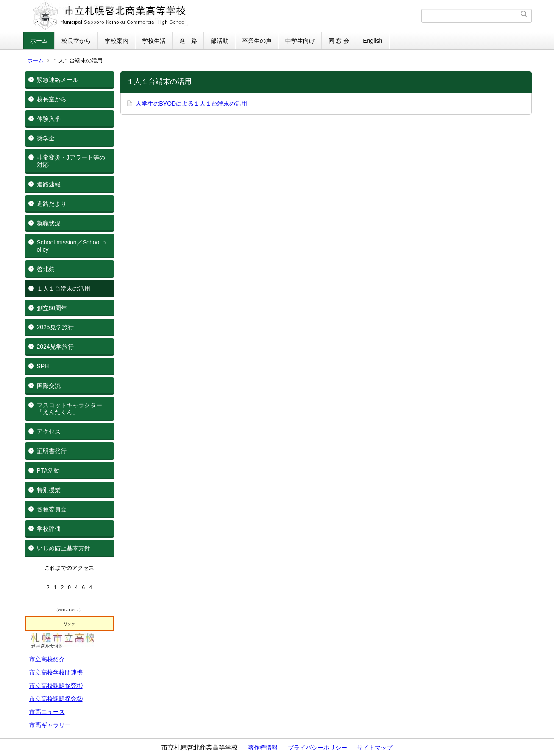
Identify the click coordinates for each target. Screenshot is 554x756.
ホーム (39, 41)
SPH (43, 366)
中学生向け (300, 41)
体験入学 (49, 119)
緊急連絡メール (58, 80)
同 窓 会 (339, 41)
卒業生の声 (257, 41)
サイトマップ (375, 748)
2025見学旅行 (55, 327)
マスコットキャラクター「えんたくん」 (70, 409)
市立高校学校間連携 (56, 672)
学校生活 (154, 41)
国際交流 (49, 386)
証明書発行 (52, 451)
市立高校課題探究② (56, 699)
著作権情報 (263, 748)
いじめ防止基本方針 (64, 548)
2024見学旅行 (55, 347)
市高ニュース (47, 712)
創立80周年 (52, 308)
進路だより (52, 204)
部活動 (220, 41)
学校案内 (117, 41)
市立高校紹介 (47, 659)
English (373, 41)
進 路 (188, 41)
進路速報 (49, 184)
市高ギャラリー (50, 725)
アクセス (49, 431)
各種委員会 (52, 509)
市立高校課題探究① (56, 686)
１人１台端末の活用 (64, 288)
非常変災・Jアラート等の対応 (71, 161)
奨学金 (46, 138)
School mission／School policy (71, 246)
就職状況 (49, 223)
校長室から (76, 41)
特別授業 (49, 490)
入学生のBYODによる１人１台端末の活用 (192, 104)
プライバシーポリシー (317, 748)
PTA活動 (48, 470)
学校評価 (49, 529)
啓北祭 (46, 269)
